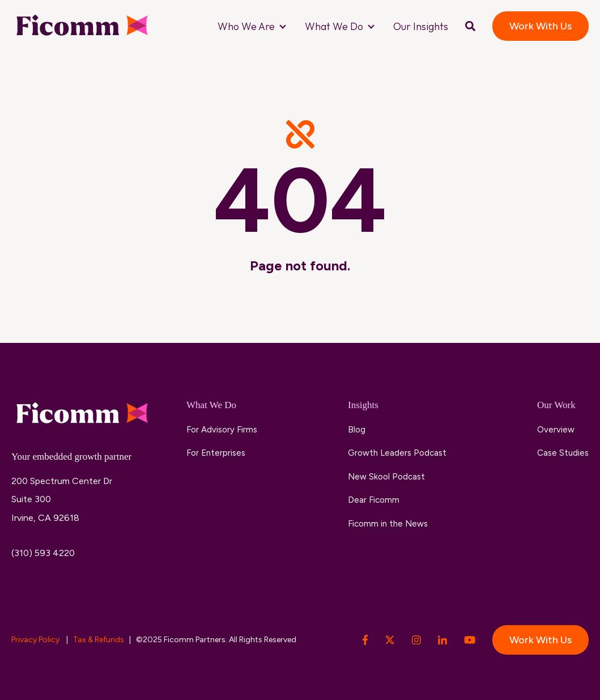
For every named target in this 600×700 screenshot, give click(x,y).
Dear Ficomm (374, 500)
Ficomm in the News (388, 524)
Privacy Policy (36, 640)
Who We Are (246, 26)
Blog (357, 430)
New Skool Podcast (386, 477)
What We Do (334, 26)
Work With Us (541, 26)
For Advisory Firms (222, 430)
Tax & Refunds (99, 640)
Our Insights (421, 26)
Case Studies (563, 453)
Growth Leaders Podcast (397, 453)
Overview (556, 430)
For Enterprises (216, 453)
